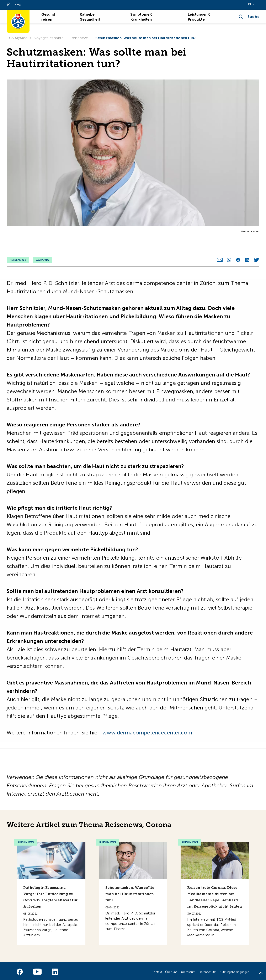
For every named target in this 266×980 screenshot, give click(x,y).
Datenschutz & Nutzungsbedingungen (224, 970)
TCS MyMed (17, 38)
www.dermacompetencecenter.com (147, 731)
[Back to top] (261, 975)
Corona (42, 246)
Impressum (188, 970)
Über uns (171, 970)
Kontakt (157, 970)
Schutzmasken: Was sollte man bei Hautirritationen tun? (145, 38)
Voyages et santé (49, 38)
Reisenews (79, 38)
